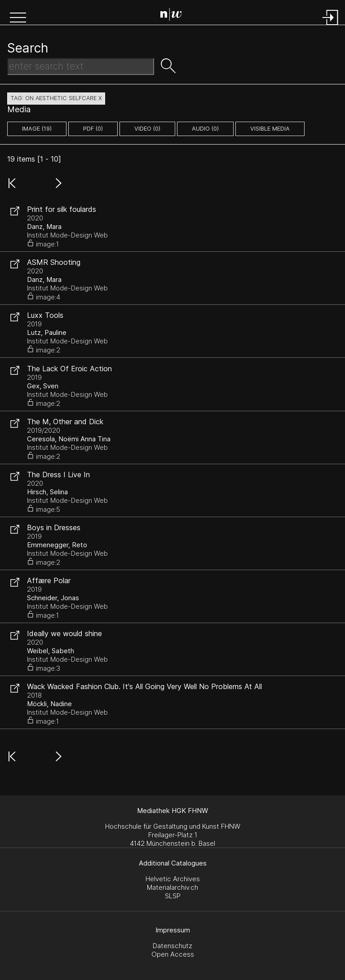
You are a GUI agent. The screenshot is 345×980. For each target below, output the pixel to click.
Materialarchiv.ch (172, 887)
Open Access (173, 954)
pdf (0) (93, 129)
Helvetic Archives (173, 879)
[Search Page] (175, 16)
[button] (18, 18)
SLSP (173, 896)
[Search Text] (81, 66)
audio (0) (205, 129)
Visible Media (270, 129)
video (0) (147, 129)
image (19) (37, 129)
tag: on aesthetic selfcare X (56, 98)
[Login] (331, 26)
